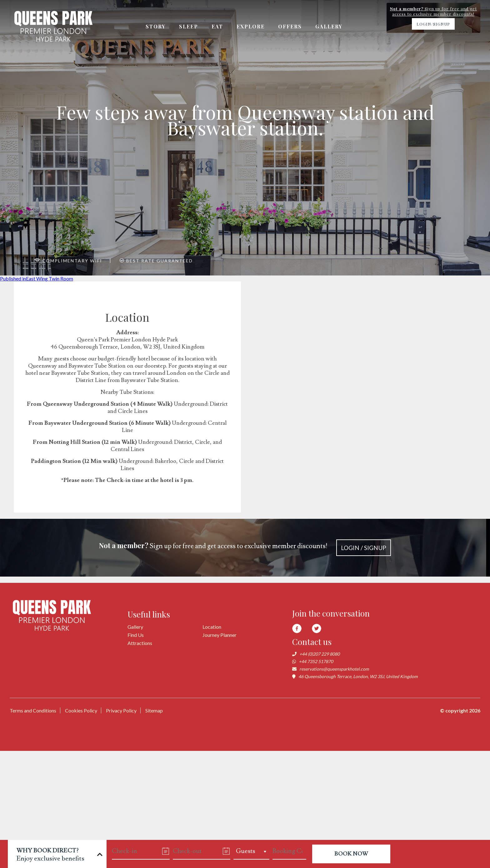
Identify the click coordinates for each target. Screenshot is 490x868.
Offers (290, 26)
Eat (217, 26)
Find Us (136, 635)
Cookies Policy (81, 710)
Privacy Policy (121, 710)
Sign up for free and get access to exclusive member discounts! (245, 548)
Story (156, 26)
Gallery (329, 26)
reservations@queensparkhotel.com (334, 669)
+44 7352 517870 (316, 661)
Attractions (140, 643)
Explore (251, 26)
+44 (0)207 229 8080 (320, 654)
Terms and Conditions (33, 710)
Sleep (189, 26)
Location (212, 627)
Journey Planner (220, 635)
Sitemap (154, 710)
